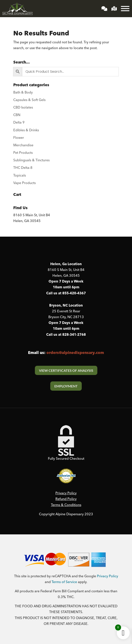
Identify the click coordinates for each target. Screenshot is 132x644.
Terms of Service (64, 582)
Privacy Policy (66, 493)
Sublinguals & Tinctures (31, 160)
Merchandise (23, 145)
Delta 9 (19, 122)
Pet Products (23, 153)
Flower (19, 138)
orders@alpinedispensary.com (75, 353)
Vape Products (24, 183)
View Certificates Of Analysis (66, 370)
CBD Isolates (23, 107)
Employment (66, 386)
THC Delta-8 (23, 168)
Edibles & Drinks (26, 130)
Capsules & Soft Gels (29, 100)
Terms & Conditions (66, 505)
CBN (17, 115)
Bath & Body (23, 92)
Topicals (20, 175)
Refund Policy (66, 499)
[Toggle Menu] (125, 9)
